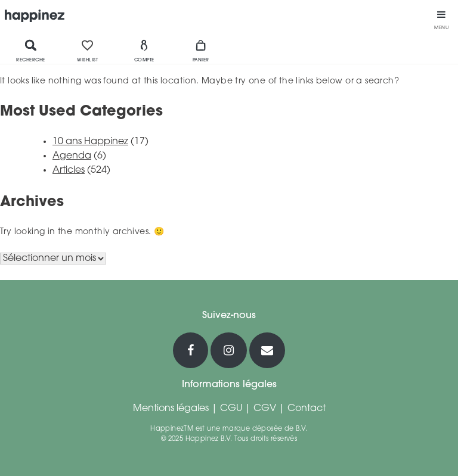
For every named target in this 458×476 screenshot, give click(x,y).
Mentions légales (171, 409)
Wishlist (87, 51)
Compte (144, 51)
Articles (69, 170)
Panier (201, 51)
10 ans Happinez (90, 142)
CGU (231, 409)
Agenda (72, 156)
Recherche (31, 51)
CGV (265, 409)
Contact (307, 409)
